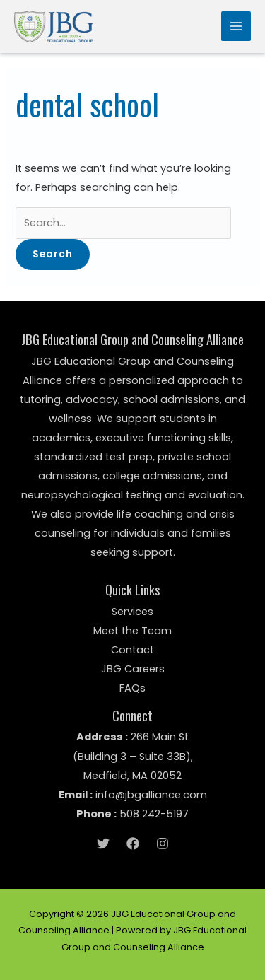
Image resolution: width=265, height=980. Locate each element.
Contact (132, 650)
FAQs (132, 688)
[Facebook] (133, 844)
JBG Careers (133, 669)
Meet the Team (132, 631)
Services (132, 612)
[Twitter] (103, 844)
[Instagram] (163, 844)
